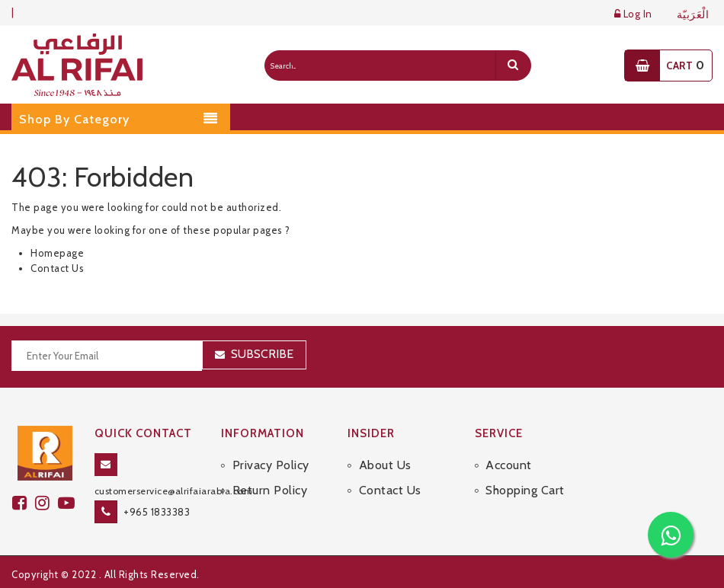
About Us (385, 465)
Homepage (57, 253)
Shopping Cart (525, 490)
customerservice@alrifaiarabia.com (174, 491)
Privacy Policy (271, 465)
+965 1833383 (157, 512)
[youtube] (69, 503)
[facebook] (24, 503)
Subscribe (262, 354)
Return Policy (270, 490)
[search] (513, 66)
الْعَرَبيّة (693, 15)
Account (509, 465)
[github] (46, 503)
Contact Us (57, 268)
